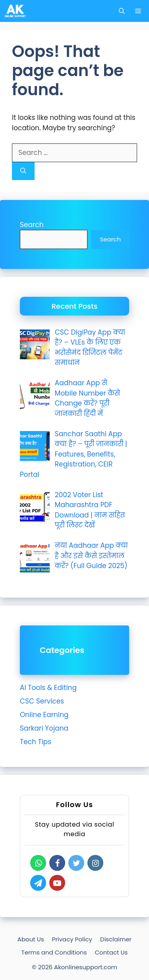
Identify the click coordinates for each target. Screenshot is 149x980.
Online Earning (44, 715)
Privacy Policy (72, 939)
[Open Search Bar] (122, 11)
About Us (31, 939)
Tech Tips (36, 742)
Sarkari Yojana (44, 728)
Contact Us (111, 952)
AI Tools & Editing (48, 688)
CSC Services (42, 701)
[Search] (23, 171)
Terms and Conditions (54, 952)
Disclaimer (116, 939)
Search (32, 225)
